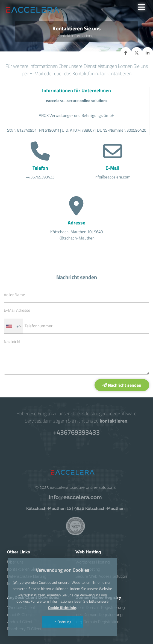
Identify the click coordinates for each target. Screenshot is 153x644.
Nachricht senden (122, 385)
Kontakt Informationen (76, 36)
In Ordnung (62, 622)
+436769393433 (76, 432)
